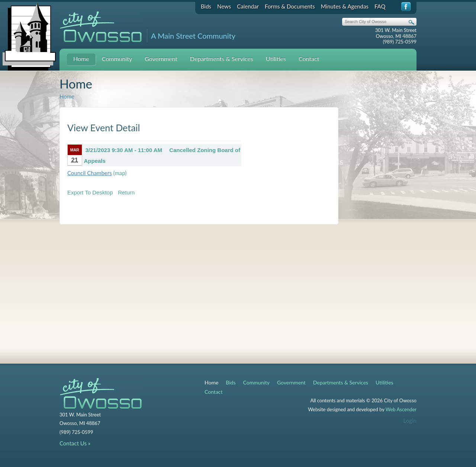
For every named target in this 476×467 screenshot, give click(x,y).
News (224, 6)
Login (410, 421)
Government (161, 59)
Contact (309, 59)
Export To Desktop (90, 192)
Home (81, 59)
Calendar (248, 6)
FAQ (380, 6)
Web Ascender (401, 409)
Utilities (276, 59)
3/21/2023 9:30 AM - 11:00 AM (124, 150)
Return (126, 192)
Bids (206, 6)
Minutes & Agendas (345, 6)
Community (117, 59)
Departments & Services (222, 59)
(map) (120, 173)
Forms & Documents (290, 6)
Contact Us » (75, 443)
